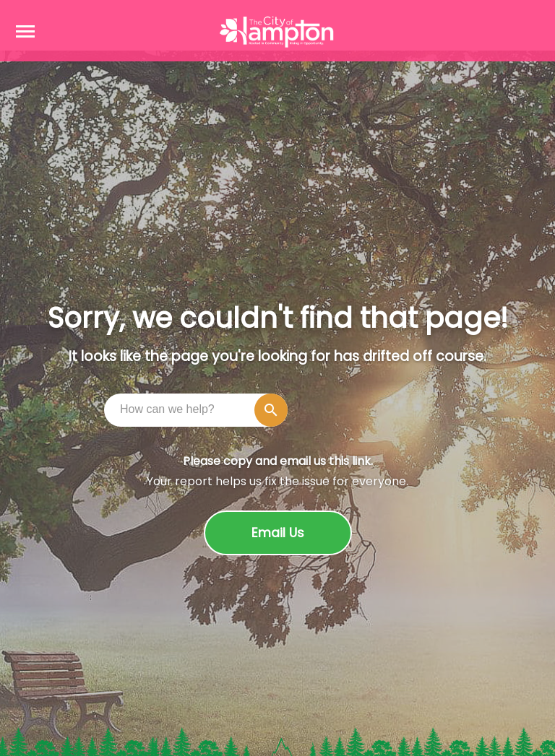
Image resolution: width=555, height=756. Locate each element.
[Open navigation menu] (25, 31)
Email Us (278, 533)
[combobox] (199, 409)
